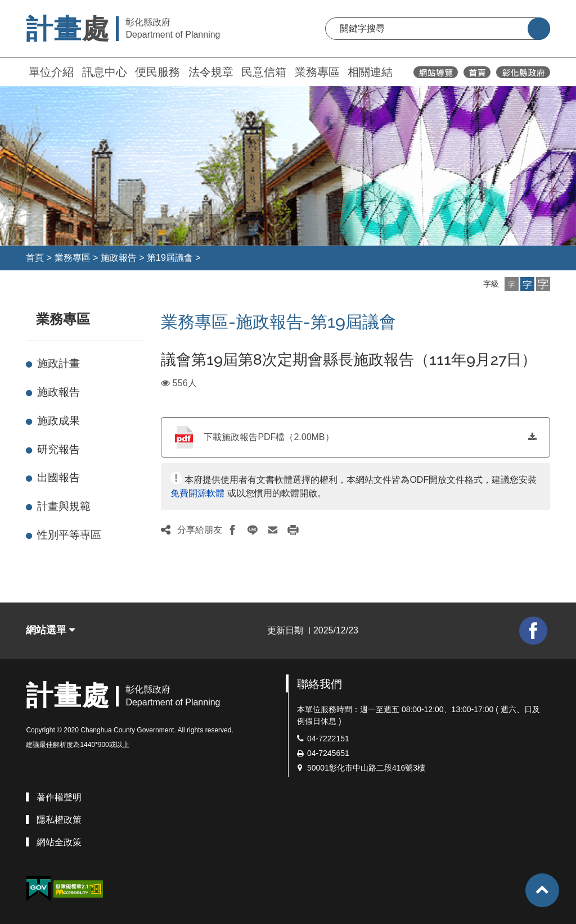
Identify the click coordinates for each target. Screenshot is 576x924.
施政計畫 (58, 363)
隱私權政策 (59, 820)
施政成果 (58, 421)
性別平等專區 (69, 535)
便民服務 (157, 72)
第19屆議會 (170, 258)
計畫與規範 (64, 506)
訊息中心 (105, 72)
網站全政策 (59, 842)
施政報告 (119, 258)
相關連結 (370, 72)
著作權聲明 (59, 797)
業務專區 (317, 72)
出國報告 (58, 477)
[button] (512, 284)
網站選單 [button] (50, 630)
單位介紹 (51, 72)
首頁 (35, 258)
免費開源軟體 (197, 493)
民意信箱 (264, 72)
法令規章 (211, 72)
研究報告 (58, 449)
